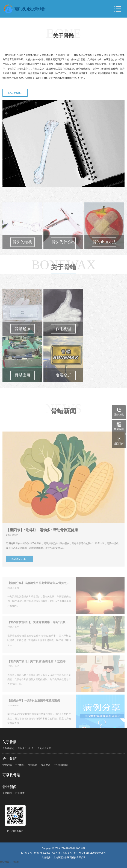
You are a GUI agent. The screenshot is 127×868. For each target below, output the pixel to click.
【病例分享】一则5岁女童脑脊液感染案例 (34, 709)
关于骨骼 (63, 36)
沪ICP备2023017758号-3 (47, 853)
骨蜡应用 (33, 765)
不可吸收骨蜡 (61, 765)
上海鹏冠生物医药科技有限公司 (70, 857)
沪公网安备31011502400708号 (90, 853)
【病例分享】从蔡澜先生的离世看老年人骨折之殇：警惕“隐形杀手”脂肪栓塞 (39, 592)
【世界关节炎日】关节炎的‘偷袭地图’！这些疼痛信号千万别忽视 (39, 670)
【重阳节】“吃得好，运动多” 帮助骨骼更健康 (42, 542)
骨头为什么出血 (26, 748)
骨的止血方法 (44, 748)
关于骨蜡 (63, 280)
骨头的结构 (8, 748)
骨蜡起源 (7, 765)
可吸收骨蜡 (11, 775)
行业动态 (20, 793)
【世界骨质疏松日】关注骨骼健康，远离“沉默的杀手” (39, 631)
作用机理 (20, 765)
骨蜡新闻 (63, 424)
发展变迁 (46, 765)
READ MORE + (15, 93)
